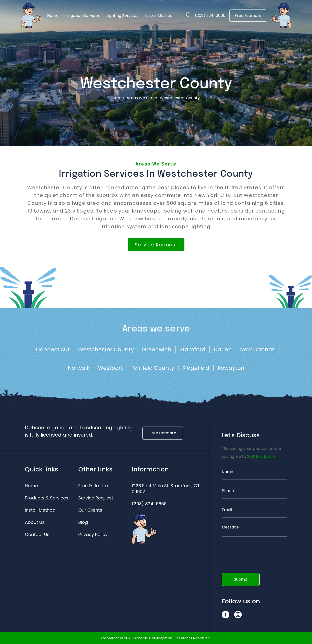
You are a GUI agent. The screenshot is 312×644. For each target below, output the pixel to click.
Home (118, 98)
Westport (111, 368)
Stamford (192, 349)
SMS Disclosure (261, 456)
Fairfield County (153, 368)
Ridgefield (196, 368)
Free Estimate (248, 15)
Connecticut (53, 349)
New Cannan (258, 349)
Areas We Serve (142, 98)
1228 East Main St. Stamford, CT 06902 (166, 489)
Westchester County (106, 349)
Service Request (156, 245)
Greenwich (157, 349)
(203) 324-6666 (210, 15)
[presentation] (250, 553)
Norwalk (79, 368)
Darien (223, 349)
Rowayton (231, 368)
